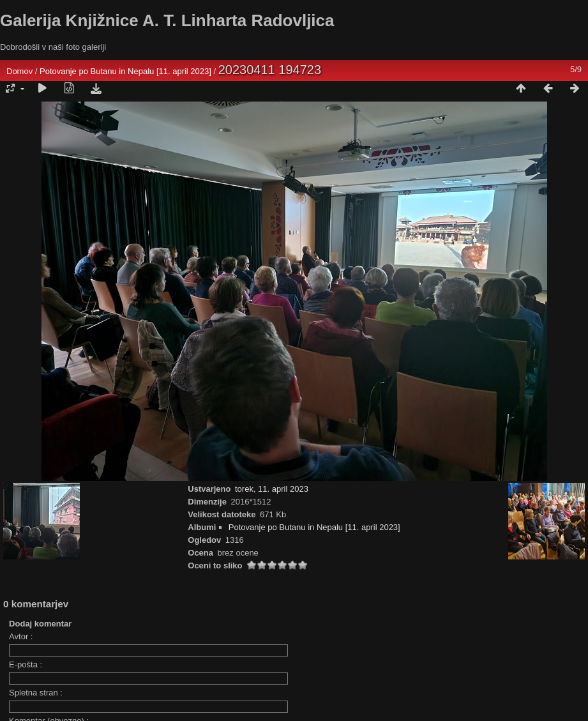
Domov (19, 71)
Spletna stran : (36, 693)
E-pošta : (26, 664)
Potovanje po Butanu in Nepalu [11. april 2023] (126, 71)
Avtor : (21, 636)
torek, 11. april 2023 (272, 489)
